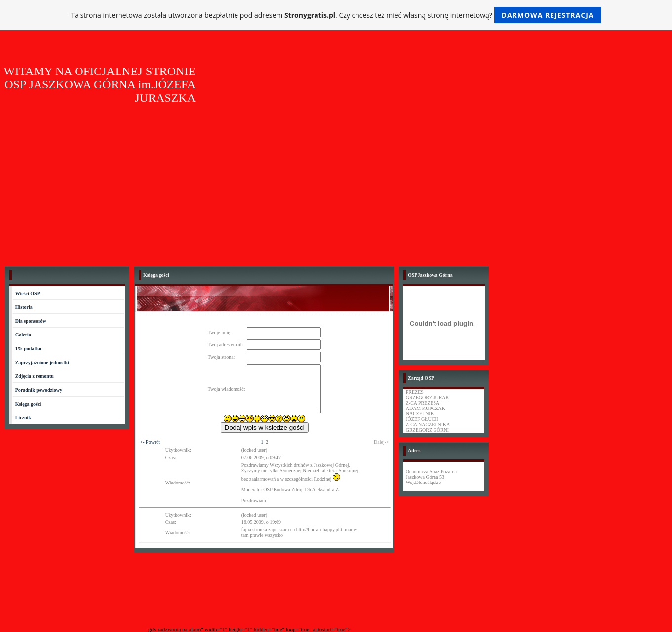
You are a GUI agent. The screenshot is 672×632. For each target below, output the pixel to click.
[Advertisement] (336, 187)
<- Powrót (150, 442)
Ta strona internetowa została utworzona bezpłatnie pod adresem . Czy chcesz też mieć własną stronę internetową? (336, 15)
